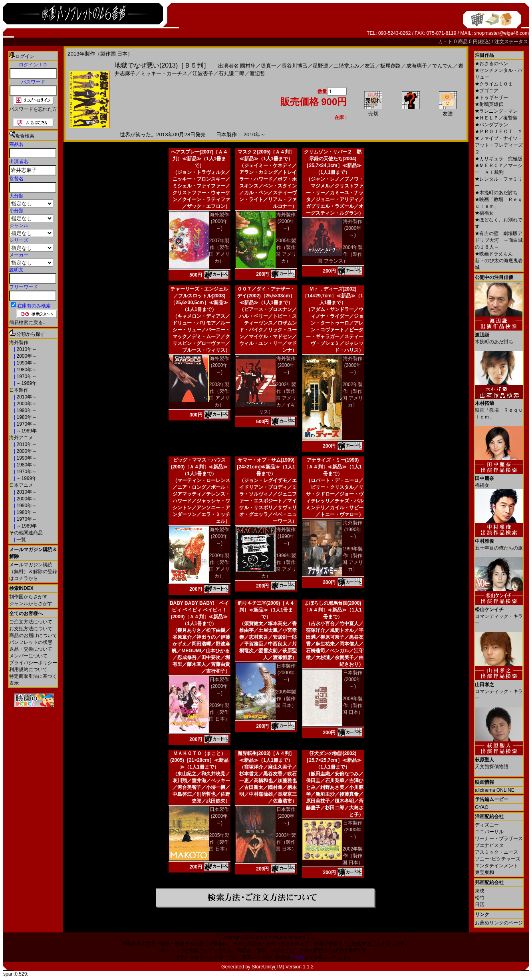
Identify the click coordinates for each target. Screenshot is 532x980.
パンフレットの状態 (31, 642)
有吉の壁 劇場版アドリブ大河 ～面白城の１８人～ (499, 240)
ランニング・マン (496, 111)
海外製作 (19, 343)
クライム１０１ (494, 84)
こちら (297, 957)
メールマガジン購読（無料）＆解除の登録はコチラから (33, 572)
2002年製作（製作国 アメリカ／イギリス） (278, 398)
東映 (480, 891)
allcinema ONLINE (495, 790)
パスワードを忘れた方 (33, 109)
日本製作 (19, 390)
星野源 (321, 66)
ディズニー (487, 825)
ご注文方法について (31, 622)
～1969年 (26, 383)
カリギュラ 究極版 (499, 159)
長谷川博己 (295, 66)
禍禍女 (484, 213)
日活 (480, 904)
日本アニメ (21, 485)
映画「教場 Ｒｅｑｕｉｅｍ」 (499, 407)
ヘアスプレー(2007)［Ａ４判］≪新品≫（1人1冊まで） (199, 159)
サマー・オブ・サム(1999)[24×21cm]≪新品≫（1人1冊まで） (266, 467)
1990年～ (26, 363)
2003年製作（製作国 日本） (286, 842)
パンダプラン (491, 125)
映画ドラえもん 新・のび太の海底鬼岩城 (499, 261)
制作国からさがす (28, 597)
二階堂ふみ (346, 66)
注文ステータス (511, 42)
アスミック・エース (496, 852)
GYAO (482, 807)
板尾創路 (391, 66)
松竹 (480, 898)
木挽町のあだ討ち (496, 193)
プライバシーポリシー (33, 663)
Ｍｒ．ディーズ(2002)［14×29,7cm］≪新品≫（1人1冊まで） (333, 296)
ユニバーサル (489, 832)
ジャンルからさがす (31, 604)
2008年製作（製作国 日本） (352, 705)
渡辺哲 (257, 73)
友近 (370, 66)
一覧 (21, 540)
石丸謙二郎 (231, 73)
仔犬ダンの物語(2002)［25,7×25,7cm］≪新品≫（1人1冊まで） (332, 760)
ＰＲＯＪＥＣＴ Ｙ (499, 131)
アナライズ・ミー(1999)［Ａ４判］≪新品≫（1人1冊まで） (332, 467)
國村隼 (248, 66)
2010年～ (26, 349)
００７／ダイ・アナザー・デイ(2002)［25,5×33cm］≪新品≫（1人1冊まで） (266, 296)
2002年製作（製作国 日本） (352, 856)
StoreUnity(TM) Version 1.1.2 (283, 967)
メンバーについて (28, 656)
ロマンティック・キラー (499, 613)
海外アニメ (21, 438)
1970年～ (26, 376)
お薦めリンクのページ (499, 923)
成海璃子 (417, 66)
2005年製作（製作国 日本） (219, 842)
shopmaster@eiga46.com (501, 33)
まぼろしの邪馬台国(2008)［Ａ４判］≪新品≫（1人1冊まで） (332, 610)
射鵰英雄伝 (489, 104)
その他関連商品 (26, 533)
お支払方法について (31, 629)
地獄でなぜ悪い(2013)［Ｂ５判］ (162, 65)
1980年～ (26, 370)
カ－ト (446, 42)
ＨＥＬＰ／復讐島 (496, 118)
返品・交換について (31, 649)
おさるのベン (491, 64)
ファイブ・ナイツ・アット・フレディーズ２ (499, 145)
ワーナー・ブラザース (499, 839)
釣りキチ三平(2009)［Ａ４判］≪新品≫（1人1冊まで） (266, 610)
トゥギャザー (491, 98)
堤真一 (269, 66)
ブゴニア (487, 91)
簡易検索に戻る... (28, 323)
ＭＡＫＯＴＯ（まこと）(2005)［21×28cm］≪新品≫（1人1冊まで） (199, 760)
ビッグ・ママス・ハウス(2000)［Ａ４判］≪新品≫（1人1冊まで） (199, 467)
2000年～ (26, 356)
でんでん (443, 66)
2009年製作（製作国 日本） (219, 712)
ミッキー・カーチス (164, 73)
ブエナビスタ (489, 845)
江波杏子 (203, 73)
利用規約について (28, 669)
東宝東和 (484, 872)
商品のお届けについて (33, 635)
